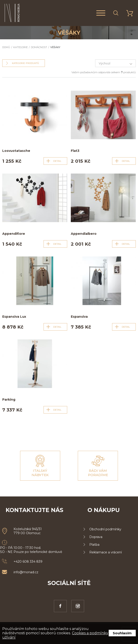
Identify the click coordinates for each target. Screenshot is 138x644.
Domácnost (39, 47)
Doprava (96, 537)
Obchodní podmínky (105, 529)
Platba (94, 545)
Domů (6, 47)
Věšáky (55, 47)
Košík (127, 13)
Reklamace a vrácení (106, 552)
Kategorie (21, 47)
